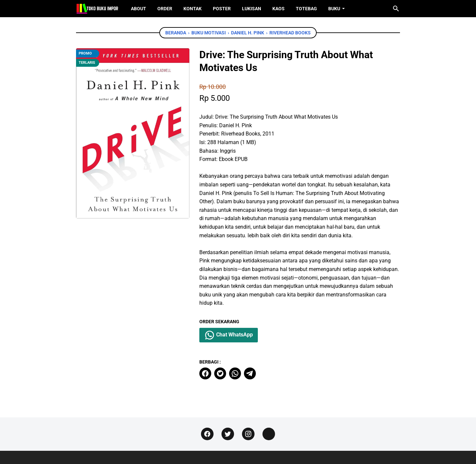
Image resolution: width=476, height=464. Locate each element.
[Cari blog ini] (396, 9)
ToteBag (306, 9)
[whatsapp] (235, 373)
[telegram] (250, 373)
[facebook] (205, 373)
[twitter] (220, 373)
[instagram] (248, 434)
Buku (334, 9)
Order (165, 9)
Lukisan (252, 9)
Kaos (278, 9)
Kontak (193, 9)
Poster (222, 9)
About (139, 9)
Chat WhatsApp (229, 335)
